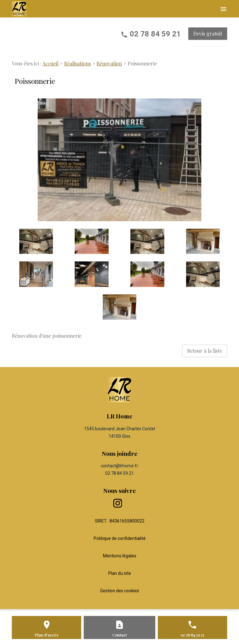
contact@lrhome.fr (119, 466)
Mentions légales (120, 556)
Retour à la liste (205, 351)
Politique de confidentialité (120, 538)
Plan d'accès (47, 635)
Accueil (50, 63)
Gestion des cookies (120, 591)
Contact (119, 635)
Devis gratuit (208, 33)
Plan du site (120, 573)
